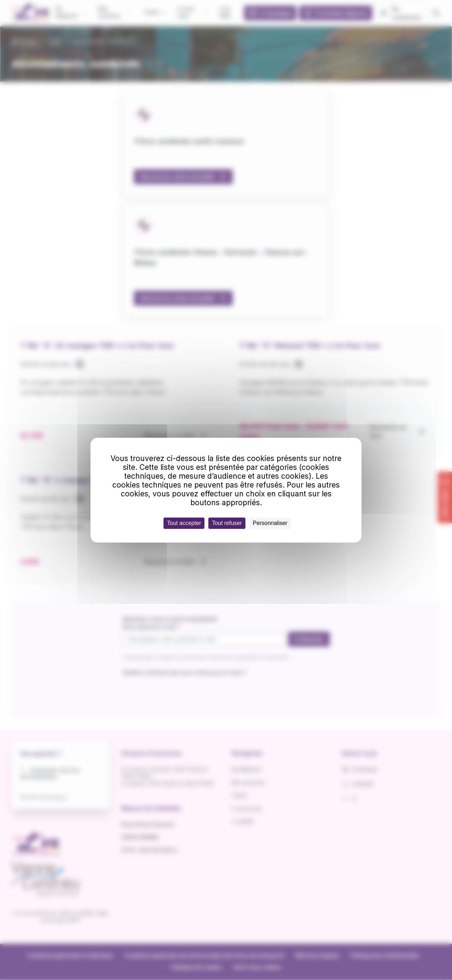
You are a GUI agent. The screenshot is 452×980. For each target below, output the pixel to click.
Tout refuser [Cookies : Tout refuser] (227, 523)
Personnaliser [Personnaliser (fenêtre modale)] (270, 523)
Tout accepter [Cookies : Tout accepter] (184, 523)
